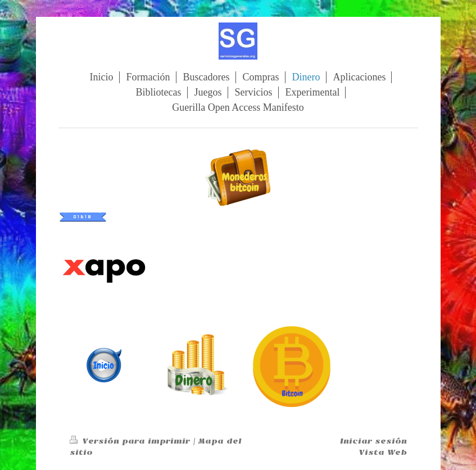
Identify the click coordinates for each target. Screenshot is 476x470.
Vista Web (383, 452)
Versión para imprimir (131, 441)
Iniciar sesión (373, 441)
